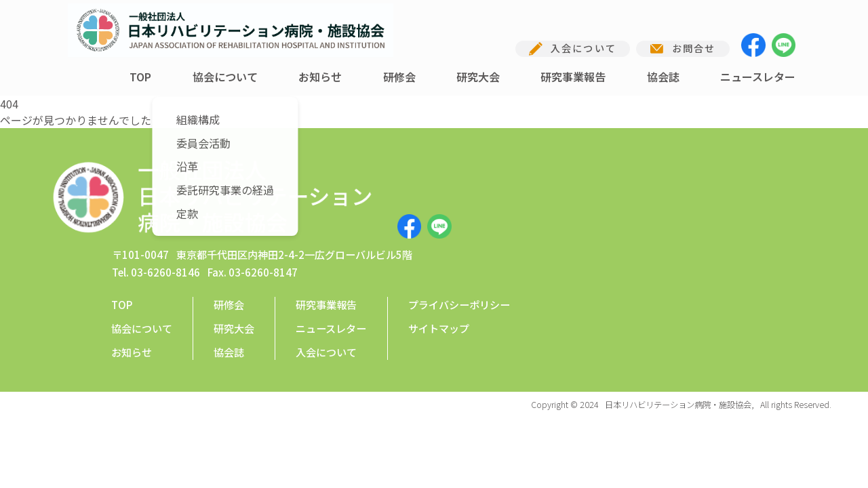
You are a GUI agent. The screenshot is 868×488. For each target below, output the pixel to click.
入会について (326, 289)
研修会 (399, 77)
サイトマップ (439, 265)
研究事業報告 (573, 77)
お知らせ (320, 77)
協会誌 (663, 77)
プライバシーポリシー (459, 241)
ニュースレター (758, 77)
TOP (140, 77)
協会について (225, 77)
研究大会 (478, 77)
